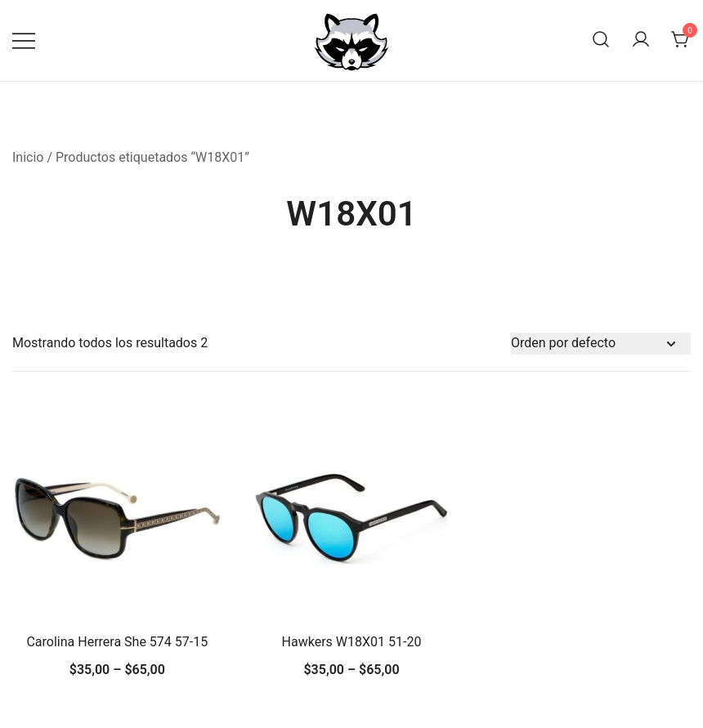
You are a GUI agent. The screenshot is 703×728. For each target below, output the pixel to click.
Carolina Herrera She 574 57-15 (117, 642)
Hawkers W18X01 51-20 (352, 642)
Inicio (28, 157)
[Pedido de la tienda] (601, 344)
